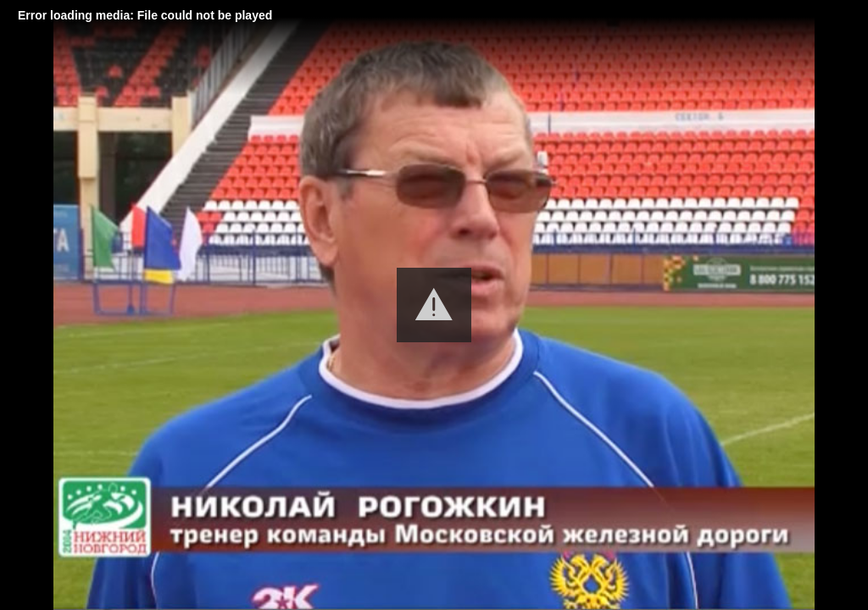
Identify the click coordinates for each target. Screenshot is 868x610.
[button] (434, 305)
